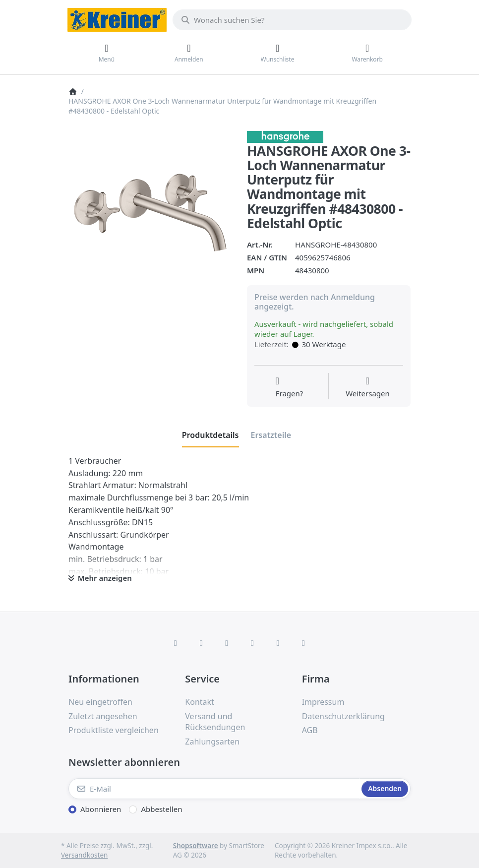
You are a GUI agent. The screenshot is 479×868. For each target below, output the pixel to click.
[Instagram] (227, 643)
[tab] (210, 435)
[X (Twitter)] (201, 643)
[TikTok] (252, 643)
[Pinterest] (303, 643)
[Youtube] (278, 643)
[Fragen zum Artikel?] (290, 387)
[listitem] (150, 213)
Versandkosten (84, 855)
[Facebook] (176, 643)
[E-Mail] (214, 789)
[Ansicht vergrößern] (150, 213)
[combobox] (292, 20)
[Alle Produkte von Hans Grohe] (285, 136)
